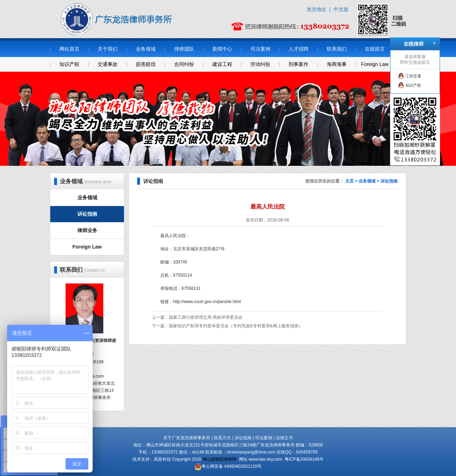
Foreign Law (375, 64)
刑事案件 (299, 64)
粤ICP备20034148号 (304, 459)
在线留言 (375, 49)
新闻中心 (222, 49)
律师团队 (184, 49)
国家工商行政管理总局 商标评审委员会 (206, 317)
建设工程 (222, 64)
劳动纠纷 (260, 64)
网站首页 (69, 49)
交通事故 (108, 64)
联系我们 (337, 49)
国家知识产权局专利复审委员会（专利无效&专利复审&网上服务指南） (236, 326)
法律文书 (284, 438)
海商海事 (337, 64)
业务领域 (146, 49)
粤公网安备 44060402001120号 (232, 466)
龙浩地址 (316, 9)
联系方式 (222, 438)
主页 (349, 181)
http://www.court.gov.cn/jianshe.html (207, 302)
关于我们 (108, 49)
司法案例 (260, 49)
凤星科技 (162, 459)
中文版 (341, 9)
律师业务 (87, 230)
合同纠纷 (184, 64)
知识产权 (69, 64)
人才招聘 (299, 49)
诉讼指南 (87, 214)
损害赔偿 (146, 64)
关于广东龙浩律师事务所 (187, 438)
